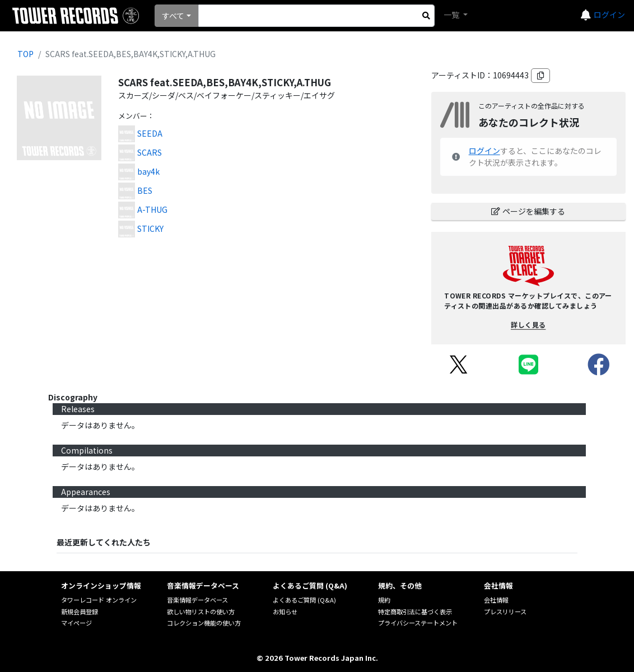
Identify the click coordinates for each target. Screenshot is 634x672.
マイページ (76, 623)
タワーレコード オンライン (99, 600)
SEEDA (150, 133)
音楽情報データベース (197, 600)
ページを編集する (528, 211)
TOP (25, 54)
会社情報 (496, 600)
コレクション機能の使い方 (204, 623)
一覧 (452, 15)
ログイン (609, 15)
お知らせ (285, 612)
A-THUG (152, 209)
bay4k (148, 171)
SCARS (150, 152)
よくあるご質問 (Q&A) (304, 600)
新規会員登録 (80, 612)
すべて (173, 16)
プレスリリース (505, 612)
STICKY (150, 228)
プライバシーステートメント (418, 623)
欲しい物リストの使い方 (201, 612)
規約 (384, 600)
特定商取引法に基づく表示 (415, 612)
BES (145, 190)
